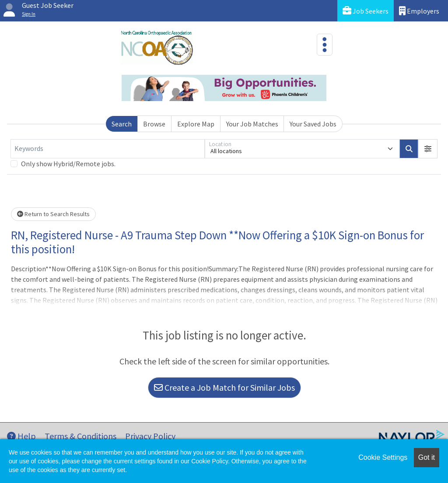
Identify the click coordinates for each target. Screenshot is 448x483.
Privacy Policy (150, 436)
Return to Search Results (53, 214)
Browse (154, 124)
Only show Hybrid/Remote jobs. (68, 164)
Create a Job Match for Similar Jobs (224, 387)
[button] (428, 149)
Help (21, 436)
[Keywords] (108, 149)
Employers (419, 11)
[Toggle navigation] (325, 45)
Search (122, 124)
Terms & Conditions (80, 436)
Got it (427, 457)
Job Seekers (366, 11)
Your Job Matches (252, 124)
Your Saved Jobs (313, 124)
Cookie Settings (383, 457)
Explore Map (196, 124)
